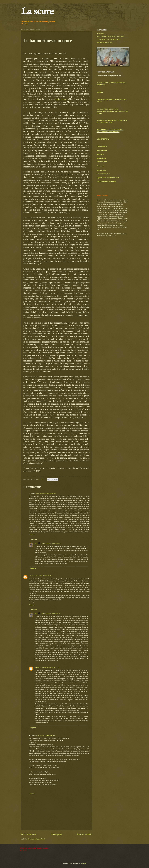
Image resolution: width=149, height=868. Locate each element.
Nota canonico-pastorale (106, 182)
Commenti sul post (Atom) (36, 839)
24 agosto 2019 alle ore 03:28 (46, 493)
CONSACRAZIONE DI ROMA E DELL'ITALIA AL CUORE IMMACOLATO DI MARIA (112, 111)
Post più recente (29, 834)
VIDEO (100, 92)
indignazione (61, 99)
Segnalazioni (101, 158)
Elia (36, 543)
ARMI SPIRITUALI (103, 139)
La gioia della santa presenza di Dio (108, 40)
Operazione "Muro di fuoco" (108, 178)
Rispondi (32, 535)
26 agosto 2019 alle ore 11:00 (46, 735)
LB (30, 576)
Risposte (34, 539)
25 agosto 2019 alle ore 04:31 (51, 613)
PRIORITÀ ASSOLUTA (104, 43)
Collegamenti (101, 170)
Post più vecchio (84, 834)
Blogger (84, 863)
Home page (56, 834)
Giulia (37, 667)
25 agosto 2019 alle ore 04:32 (51, 543)
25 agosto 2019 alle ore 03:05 (42, 576)
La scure (37, 12)
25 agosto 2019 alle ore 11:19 (49, 667)
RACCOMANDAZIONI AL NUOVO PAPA (110, 37)
